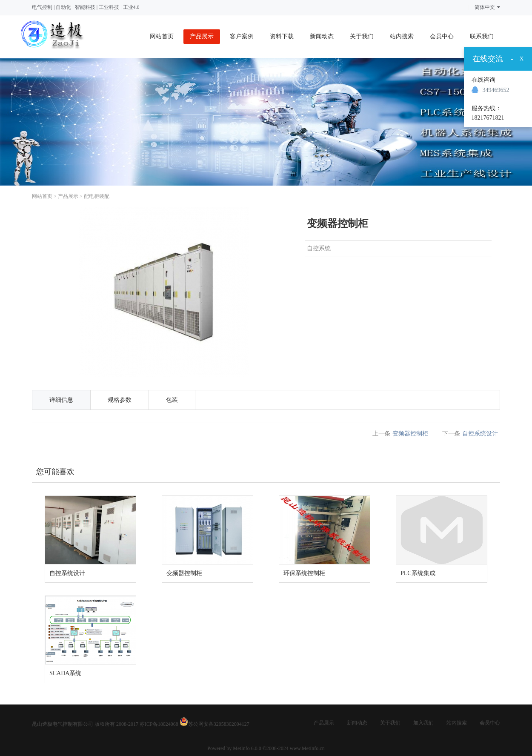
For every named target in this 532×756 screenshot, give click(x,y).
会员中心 (442, 36)
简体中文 (487, 7)
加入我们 (423, 723)
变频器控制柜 (410, 434)
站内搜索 (402, 36)
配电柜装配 (97, 196)
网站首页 (162, 36)
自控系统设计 (480, 434)
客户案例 (242, 36)
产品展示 (202, 36)
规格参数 (120, 400)
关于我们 (362, 36)
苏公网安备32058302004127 (219, 724)
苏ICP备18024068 (159, 724)
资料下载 (282, 36)
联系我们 (482, 36)
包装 (172, 400)
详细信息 (61, 400)
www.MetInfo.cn (307, 748)
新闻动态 (322, 36)
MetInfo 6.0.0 (247, 748)
